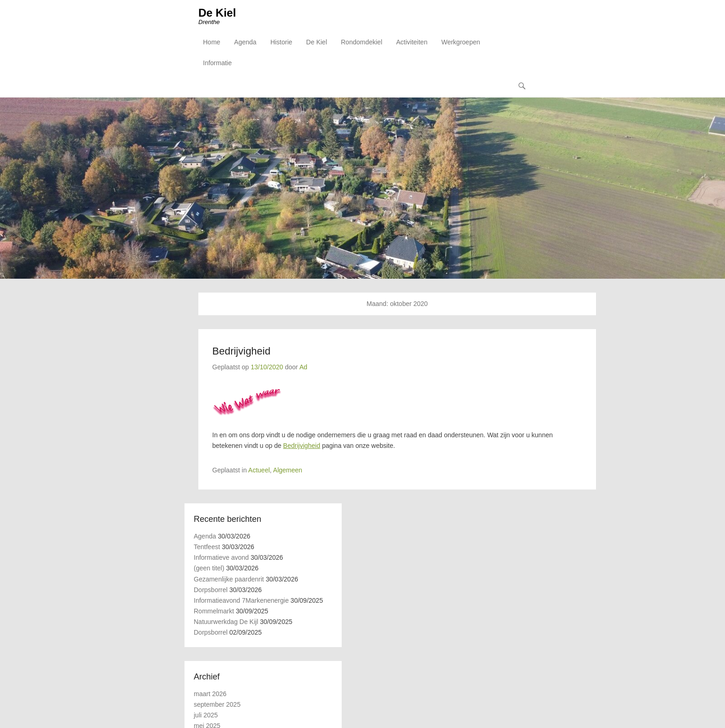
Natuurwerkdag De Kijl (226, 622)
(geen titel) (209, 568)
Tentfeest (207, 547)
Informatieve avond (221, 557)
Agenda (245, 42)
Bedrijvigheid (241, 351)
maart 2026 (210, 694)
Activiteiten (412, 42)
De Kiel (217, 13)
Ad (303, 367)
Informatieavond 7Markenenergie (241, 600)
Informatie (217, 63)
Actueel (259, 470)
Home (212, 42)
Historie (281, 42)
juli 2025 (206, 715)
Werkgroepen (461, 42)
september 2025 (217, 704)
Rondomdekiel (362, 42)
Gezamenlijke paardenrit (229, 579)
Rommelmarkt (214, 611)
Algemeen (288, 470)
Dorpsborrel (211, 590)
